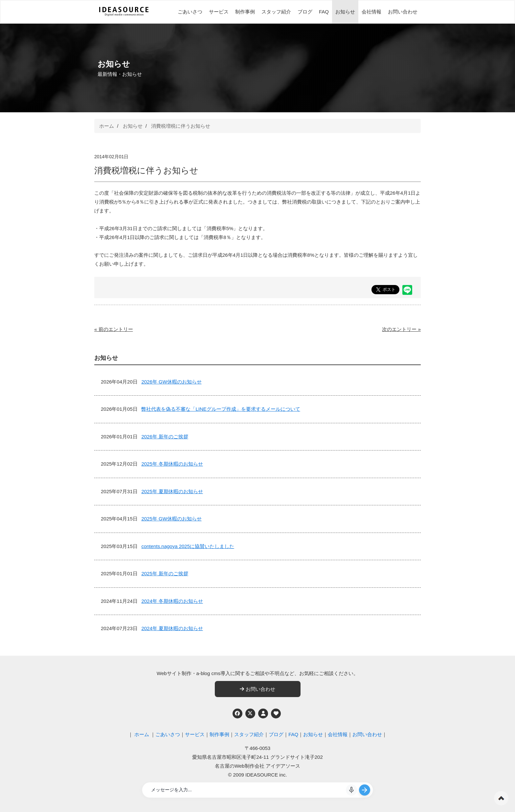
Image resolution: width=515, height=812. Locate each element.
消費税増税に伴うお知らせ (181, 126)
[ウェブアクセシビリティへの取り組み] (276, 713)
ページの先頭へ (501, 798)
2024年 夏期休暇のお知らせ (172, 628)
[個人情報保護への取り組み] (263, 713)
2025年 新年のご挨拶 (165, 573)
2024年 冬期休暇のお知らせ (172, 601)
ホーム (107, 126)
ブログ (305, 12)
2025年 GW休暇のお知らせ (171, 519)
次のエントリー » (401, 329)
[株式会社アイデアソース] (124, 15)
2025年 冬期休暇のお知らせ (172, 464)
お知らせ (345, 12)
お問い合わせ (403, 12)
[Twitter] (250, 713)
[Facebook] (237, 713)
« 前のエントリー (114, 329)
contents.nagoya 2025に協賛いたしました (188, 546)
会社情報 (371, 12)
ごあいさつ (190, 12)
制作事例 (245, 12)
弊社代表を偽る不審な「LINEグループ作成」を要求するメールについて (221, 409)
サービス (219, 12)
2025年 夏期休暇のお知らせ (172, 491)
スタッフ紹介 (276, 12)
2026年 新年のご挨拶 (165, 437)
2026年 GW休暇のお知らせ (171, 382)
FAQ (324, 12)
